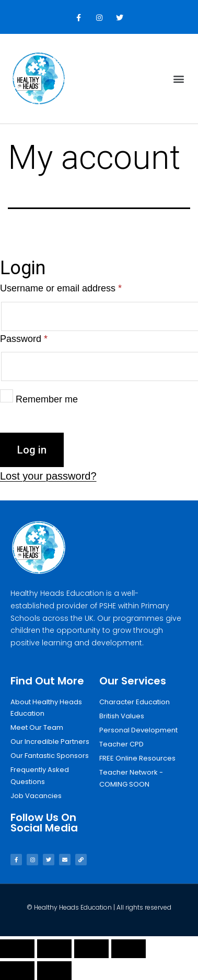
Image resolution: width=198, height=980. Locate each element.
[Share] (54, 949)
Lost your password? (48, 476)
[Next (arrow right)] (54, 971)
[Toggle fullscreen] (91, 949)
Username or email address (61, 288)
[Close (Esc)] (17, 949)
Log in (32, 450)
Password (24, 339)
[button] (179, 79)
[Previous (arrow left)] (17, 971)
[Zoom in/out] (129, 949)
